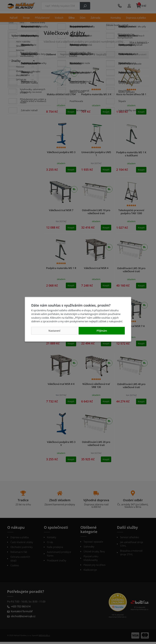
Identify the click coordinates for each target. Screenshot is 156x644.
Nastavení (54, 331)
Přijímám (102, 331)
